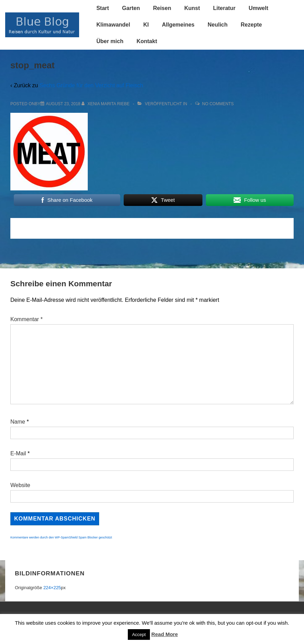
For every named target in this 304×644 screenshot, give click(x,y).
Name (18, 422)
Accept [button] (139, 635)
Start (103, 8)
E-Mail (18, 453)
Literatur (224, 8)
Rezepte (251, 25)
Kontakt (147, 41)
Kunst (192, 8)
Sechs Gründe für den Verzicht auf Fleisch (91, 85)
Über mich (110, 41)
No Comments (218, 104)
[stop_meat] (63, 104)
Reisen (162, 8)
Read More (165, 634)
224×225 (52, 588)
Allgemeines (178, 25)
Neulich (218, 25)
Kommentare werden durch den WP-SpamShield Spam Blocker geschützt (61, 537)
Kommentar (26, 319)
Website (20, 485)
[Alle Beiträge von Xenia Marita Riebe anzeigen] (106, 104)
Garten (131, 8)
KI (146, 25)
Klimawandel (113, 25)
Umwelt (259, 8)
